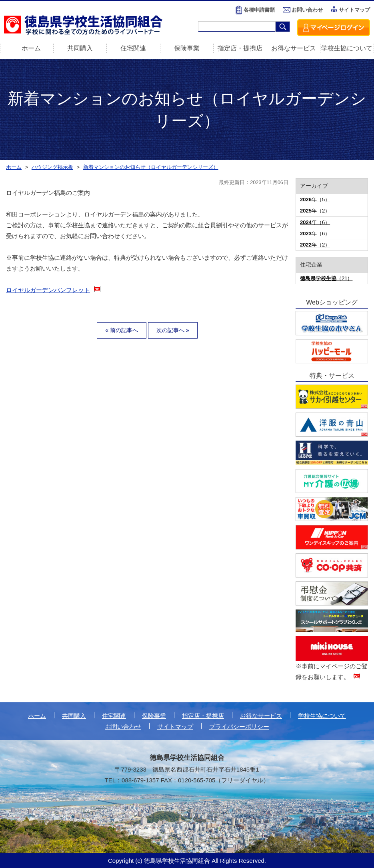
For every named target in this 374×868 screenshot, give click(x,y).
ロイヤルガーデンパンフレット (48, 290)
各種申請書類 (259, 10)
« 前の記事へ (122, 330)
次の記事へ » (173, 330)
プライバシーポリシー (239, 727)
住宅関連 (133, 48)
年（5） (315, 199)
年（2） (315, 211)
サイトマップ (354, 10)
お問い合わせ (307, 10)
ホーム (37, 716)
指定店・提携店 (240, 48)
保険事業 (187, 48)
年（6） (315, 222)
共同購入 (80, 48)
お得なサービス (294, 48)
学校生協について (347, 48)
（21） (326, 278)
